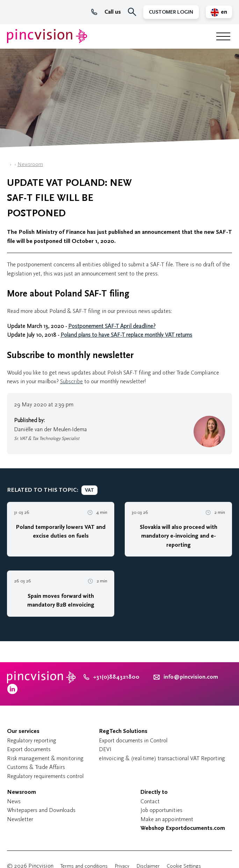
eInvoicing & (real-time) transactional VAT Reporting (162, 758)
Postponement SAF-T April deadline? (112, 326)
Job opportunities (161, 810)
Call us (106, 12)
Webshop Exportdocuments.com (183, 828)
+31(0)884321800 (111, 677)
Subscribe (71, 381)
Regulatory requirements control (45, 776)
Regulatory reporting (32, 740)
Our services (23, 731)
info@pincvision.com (191, 677)
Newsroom (30, 164)
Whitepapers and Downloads (41, 810)
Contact (150, 801)
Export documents (29, 749)
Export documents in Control (133, 740)
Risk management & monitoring (45, 758)
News (14, 801)
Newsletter (20, 819)
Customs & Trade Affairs (36, 767)
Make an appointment (167, 819)
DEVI (105, 749)
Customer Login (171, 12)
